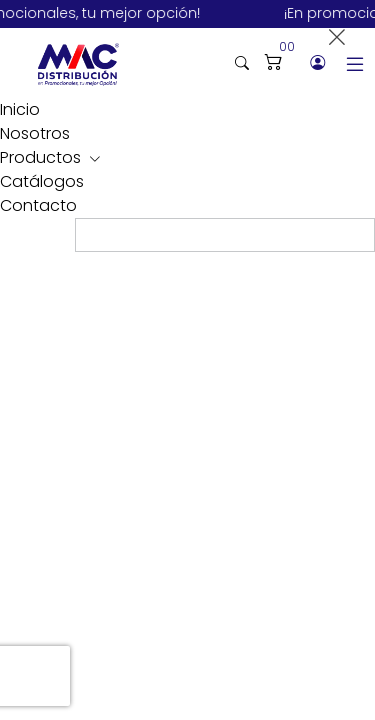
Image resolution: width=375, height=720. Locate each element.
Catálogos (42, 181)
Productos (42, 157)
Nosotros (35, 133)
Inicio (20, 109)
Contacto (38, 205)
